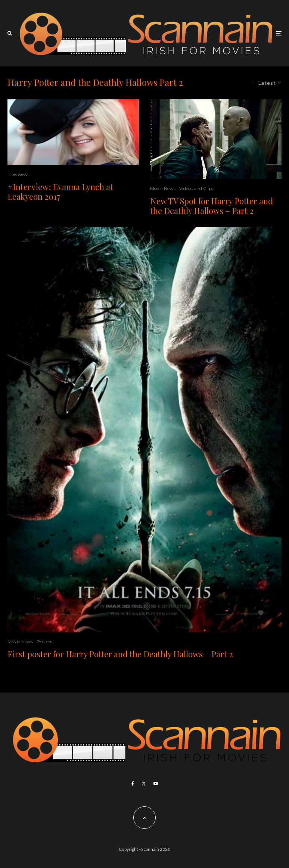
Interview (18, 174)
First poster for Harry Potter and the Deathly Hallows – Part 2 (120, 654)
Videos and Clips (196, 188)
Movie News (163, 188)
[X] (144, 784)
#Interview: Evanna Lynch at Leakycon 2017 (60, 192)
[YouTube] (156, 784)
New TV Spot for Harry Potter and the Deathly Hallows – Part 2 (212, 206)
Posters (44, 641)
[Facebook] (133, 784)
